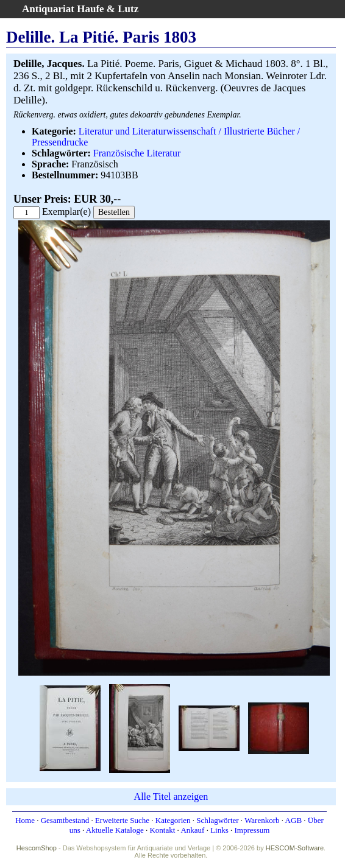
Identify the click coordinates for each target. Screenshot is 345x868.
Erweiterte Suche (122, 820)
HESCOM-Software (295, 848)
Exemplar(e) (66, 212)
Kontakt (162, 830)
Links (219, 830)
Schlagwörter (217, 820)
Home (25, 820)
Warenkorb (262, 820)
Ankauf (192, 830)
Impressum (252, 830)
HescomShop (37, 848)
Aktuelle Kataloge (115, 830)
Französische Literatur (137, 153)
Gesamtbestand (65, 820)
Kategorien (173, 820)
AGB (293, 820)
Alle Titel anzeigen (171, 796)
